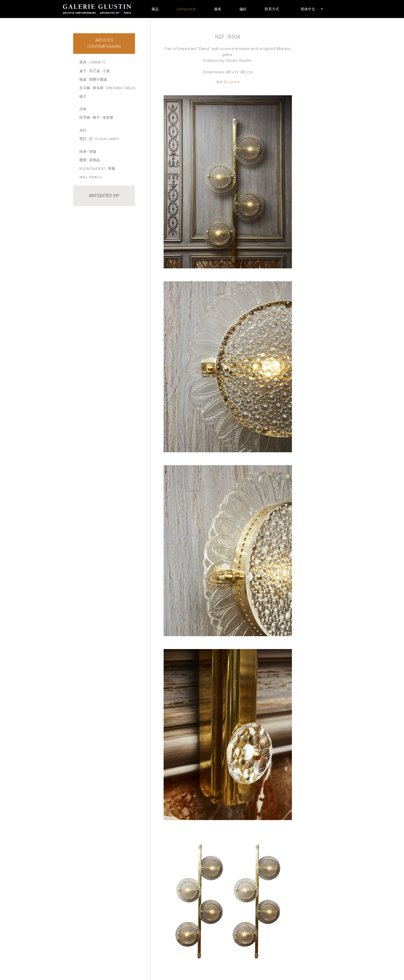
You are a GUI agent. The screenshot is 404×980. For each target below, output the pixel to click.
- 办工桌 (94, 71)
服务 (218, 9)
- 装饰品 (94, 160)
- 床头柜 (97, 88)
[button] (308, 9)
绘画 (83, 151)
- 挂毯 (92, 151)
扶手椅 (85, 117)
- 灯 (90, 139)
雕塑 (83, 160)
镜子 (83, 96)
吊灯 (83, 130)
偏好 (243, 9)
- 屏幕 (111, 168)
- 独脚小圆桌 (97, 79)
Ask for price (228, 82)
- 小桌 (105, 71)
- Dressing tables (120, 88)
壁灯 (83, 139)
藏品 (155, 9)
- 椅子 (95, 117)
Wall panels (90, 177)
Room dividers (92, 168)
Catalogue (186, 9)
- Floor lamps (106, 139)
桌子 (83, 71)
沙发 (83, 109)
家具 (83, 62)
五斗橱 (85, 88)
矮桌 (83, 79)
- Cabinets (96, 62)
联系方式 (272, 9)
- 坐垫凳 (107, 117)
